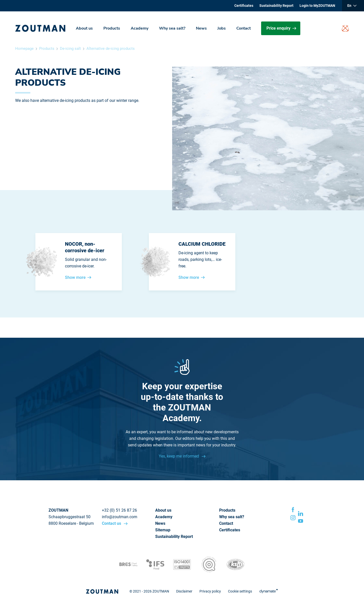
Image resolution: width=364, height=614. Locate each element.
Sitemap (163, 530)
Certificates (244, 6)
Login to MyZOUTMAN (317, 6)
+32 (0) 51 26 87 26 (119, 510)
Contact (244, 28)
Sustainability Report (276, 6)
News (201, 28)
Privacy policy (210, 591)
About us (84, 28)
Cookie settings (240, 591)
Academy (140, 28)
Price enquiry (281, 28)
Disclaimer (184, 591)
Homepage (24, 49)
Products (112, 28)
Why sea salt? (172, 28)
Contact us (112, 523)
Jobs (222, 28)
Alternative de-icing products (111, 49)
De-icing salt (70, 49)
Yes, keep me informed (179, 456)
